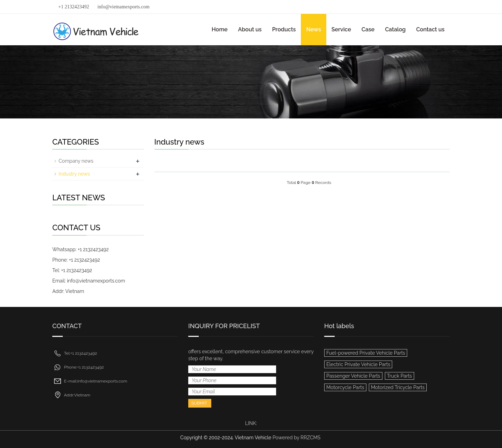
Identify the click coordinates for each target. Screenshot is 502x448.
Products (284, 29)
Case (368, 29)
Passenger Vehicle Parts (353, 376)
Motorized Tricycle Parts (398, 387)
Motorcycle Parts (345, 387)
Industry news (74, 174)
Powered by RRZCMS (296, 438)
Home (220, 29)
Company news (76, 161)
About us (250, 29)
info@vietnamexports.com (123, 7)
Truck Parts (400, 376)
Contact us (430, 29)
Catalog (395, 29)
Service (341, 29)
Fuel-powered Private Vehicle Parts (366, 353)
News (313, 29)
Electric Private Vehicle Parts (358, 364)
